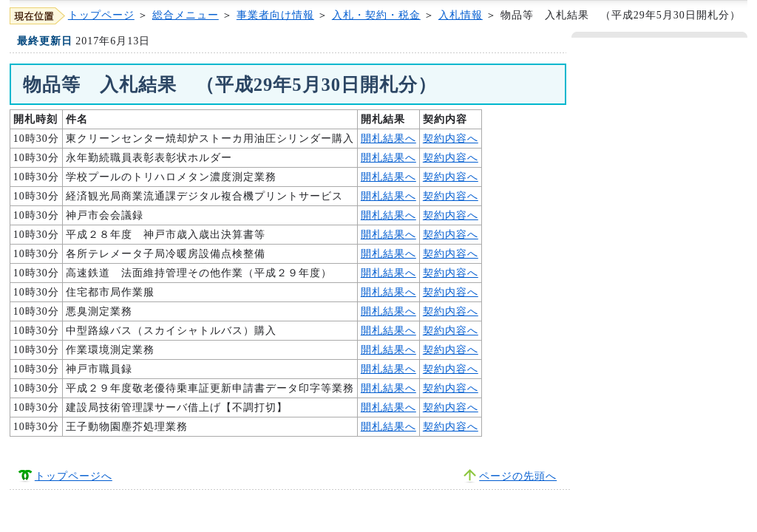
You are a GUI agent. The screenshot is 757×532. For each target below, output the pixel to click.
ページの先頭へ (518, 476)
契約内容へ (451, 139)
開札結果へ (388, 139)
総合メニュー (186, 15)
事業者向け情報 (275, 15)
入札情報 (461, 15)
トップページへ (74, 476)
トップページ (101, 15)
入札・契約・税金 (376, 15)
